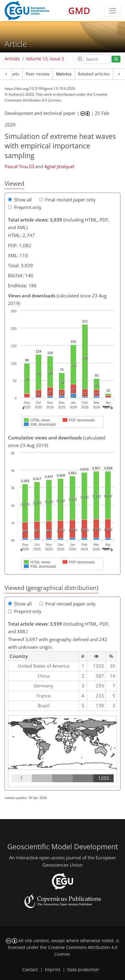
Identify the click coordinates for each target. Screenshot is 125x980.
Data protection (83, 970)
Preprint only (25, 207)
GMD (79, 11)
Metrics (64, 74)
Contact (30, 970)
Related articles (94, 74)
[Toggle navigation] (112, 11)
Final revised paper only (67, 200)
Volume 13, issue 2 (45, 59)
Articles (12, 59)
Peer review (38, 74)
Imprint (53, 970)
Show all (20, 200)
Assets (13, 74)
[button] (80, 59)
